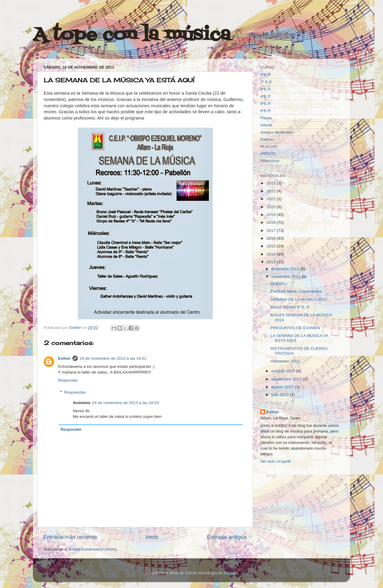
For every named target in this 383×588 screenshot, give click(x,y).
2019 (272, 215)
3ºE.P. (266, 89)
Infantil (266, 125)
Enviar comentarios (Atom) (93, 549)
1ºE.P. (266, 75)
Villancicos (270, 161)
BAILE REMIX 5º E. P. (290, 307)
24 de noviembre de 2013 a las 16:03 (126, 403)
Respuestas (75, 392)
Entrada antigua (227, 537)
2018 (272, 222)
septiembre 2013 (287, 379)
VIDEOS (268, 154)
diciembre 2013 (286, 269)
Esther (64, 358)
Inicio (152, 537)
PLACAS (268, 147)
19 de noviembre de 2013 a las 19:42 (113, 358)
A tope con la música (132, 35)
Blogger (231, 573)
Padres (267, 139)
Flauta (266, 118)
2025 (272, 183)
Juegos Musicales (276, 132)
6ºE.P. (266, 111)
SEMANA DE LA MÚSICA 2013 (299, 299)
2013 (272, 262)
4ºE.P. (266, 96)
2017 (272, 230)
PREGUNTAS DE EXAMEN (295, 328)
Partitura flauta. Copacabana (296, 291)
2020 (272, 207)
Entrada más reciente (70, 537)
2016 (272, 238)
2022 (272, 191)
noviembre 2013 (287, 277)
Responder (68, 380)
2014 (272, 254)
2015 (272, 246)
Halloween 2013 (285, 361)
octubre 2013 (284, 371)
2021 (272, 199)
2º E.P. (266, 82)
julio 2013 (281, 395)
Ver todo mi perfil (275, 461)
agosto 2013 (283, 387)
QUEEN (278, 284)
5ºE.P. (266, 103)
